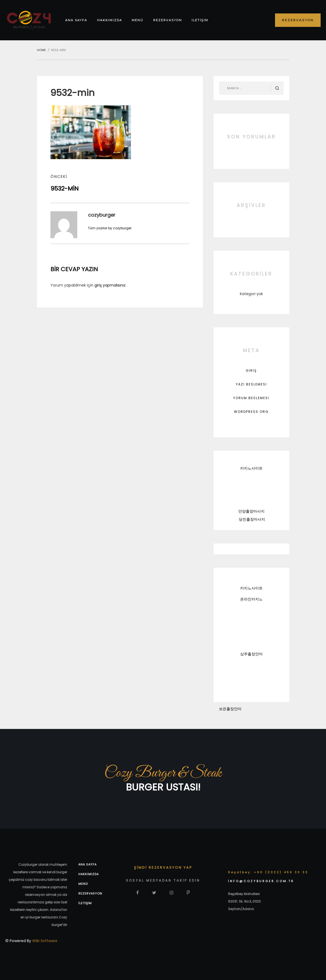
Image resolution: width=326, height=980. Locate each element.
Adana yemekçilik (130, 903)
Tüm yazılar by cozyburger (110, 228)
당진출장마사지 (252, 519)
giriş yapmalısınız (110, 285)
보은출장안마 (230, 709)
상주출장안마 (251, 654)
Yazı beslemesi (251, 384)
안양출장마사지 (251, 511)
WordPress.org (251, 412)
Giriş (251, 371)
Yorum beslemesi (251, 398)
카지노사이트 (251, 468)
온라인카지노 (251, 599)
